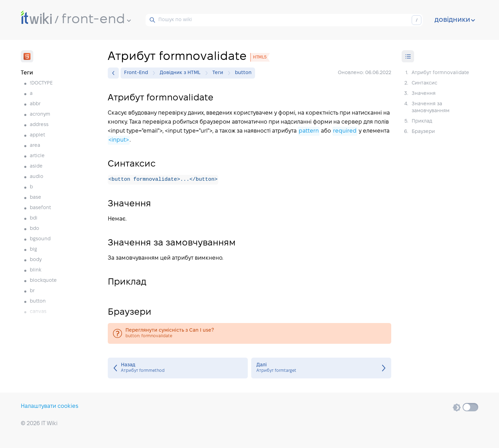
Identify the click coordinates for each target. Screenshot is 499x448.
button (38, 301)
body (36, 260)
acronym (40, 114)
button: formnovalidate (249, 334)
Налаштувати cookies (50, 406)
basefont (40, 208)
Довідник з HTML (182, 73)
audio (37, 177)
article (37, 156)
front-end (96, 20)
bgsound (40, 239)
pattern (309, 131)
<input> (119, 140)
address (39, 125)
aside (36, 166)
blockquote (43, 281)
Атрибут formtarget (321, 368)
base (36, 198)
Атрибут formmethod (178, 368)
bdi (34, 218)
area (35, 146)
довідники (455, 20)
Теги (220, 73)
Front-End (138, 73)
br (32, 291)
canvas (38, 312)
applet (37, 135)
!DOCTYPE (41, 83)
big (33, 249)
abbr (35, 104)
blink (36, 270)
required (345, 131)
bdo (34, 229)
